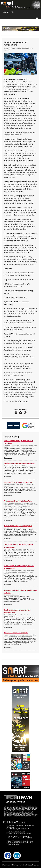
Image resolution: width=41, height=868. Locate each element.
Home (6, 12)
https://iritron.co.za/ (22, 401)
